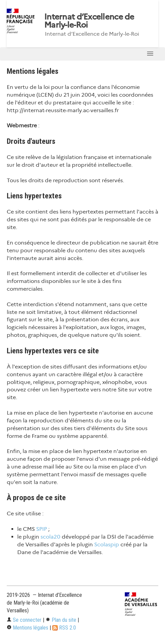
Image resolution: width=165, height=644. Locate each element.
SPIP (42, 529)
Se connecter (24, 620)
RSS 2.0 (64, 628)
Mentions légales (27, 628)
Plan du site (61, 620)
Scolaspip (107, 544)
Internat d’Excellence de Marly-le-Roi (89, 21)
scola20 (50, 537)
